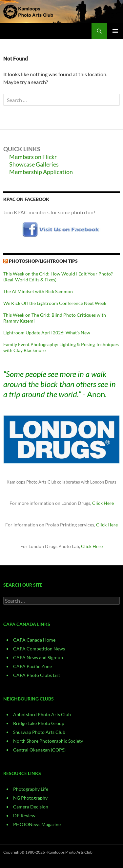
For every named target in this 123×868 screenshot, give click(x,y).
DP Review (24, 815)
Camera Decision (31, 807)
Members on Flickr (33, 157)
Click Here (103, 503)
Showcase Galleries (34, 164)
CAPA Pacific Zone (32, 666)
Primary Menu (115, 31)
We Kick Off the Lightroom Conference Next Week (55, 303)
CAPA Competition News (39, 649)
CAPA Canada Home (34, 640)
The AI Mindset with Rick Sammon (38, 291)
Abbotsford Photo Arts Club (42, 714)
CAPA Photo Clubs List (37, 675)
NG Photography (30, 798)
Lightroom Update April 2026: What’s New (47, 333)
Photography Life (31, 789)
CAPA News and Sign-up (38, 657)
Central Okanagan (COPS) (39, 750)
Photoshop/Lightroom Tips (43, 261)
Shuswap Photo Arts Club (39, 732)
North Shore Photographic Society (48, 741)
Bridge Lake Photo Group (39, 723)
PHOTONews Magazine (37, 824)
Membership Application (41, 172)
